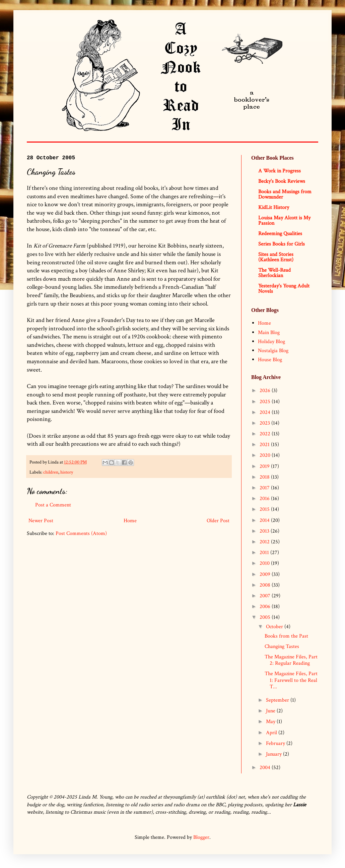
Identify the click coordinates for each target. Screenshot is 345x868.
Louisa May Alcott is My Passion (284, 221)
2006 (266, 607)
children (51, 472)
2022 (266, 434)
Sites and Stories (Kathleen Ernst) (276, 257)
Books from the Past (286, 636)
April (272, 733)
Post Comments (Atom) (81, 533)
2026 (266, 391)
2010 (265, 563)
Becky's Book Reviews (282, 181)
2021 (265, 445)
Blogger (201, 837)
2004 (266, 768)
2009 (266, 574)
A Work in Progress (280, 171)
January (274, 754)
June (271, 711)
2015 (265, 509)
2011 (265, 553)
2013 (265, 531)
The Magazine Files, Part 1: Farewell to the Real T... (291, 680)
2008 (266, 585)
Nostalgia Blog (273, 351)
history (67, 472)
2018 (265, 477)
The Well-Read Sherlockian (274, 273)
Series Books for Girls (282, 244)
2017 (265, 488)
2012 (265, 542)
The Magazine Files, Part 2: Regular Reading (291, 660)
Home (130, 521)
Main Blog (269, 333)
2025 (266, 402)
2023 (265, 423)
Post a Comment (53, 505)
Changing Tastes (282, 646)
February (276, 743)
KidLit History (274, 207)
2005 (266, 617)
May (271, 722)
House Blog (270, 360)
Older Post (218, 521)
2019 (265, 466)
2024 (266, 412)
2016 (265, 499)
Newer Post (41, 521)
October (275, 627)
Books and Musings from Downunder (285, 194)
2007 (266, 596)
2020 (266, 455)
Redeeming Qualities (280, 234)
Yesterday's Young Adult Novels (284, 289)
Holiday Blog (271, 342)
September (278, 700)
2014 (265, 520)
